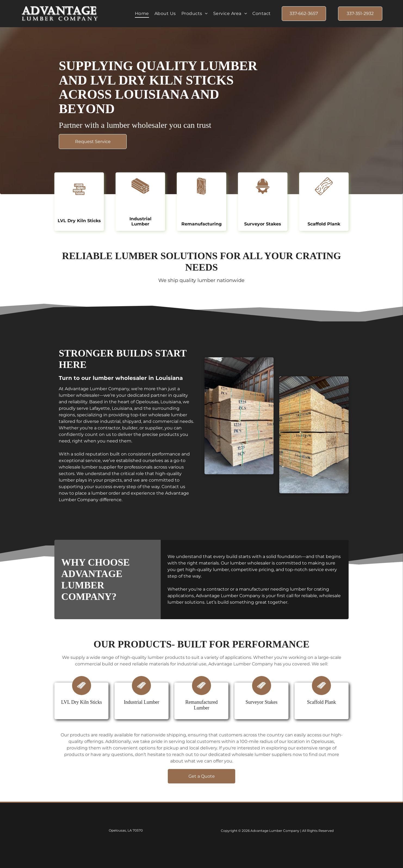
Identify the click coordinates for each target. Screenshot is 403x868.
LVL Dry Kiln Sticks (79, 221)
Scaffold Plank (324, 224)
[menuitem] (142, 13)
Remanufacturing (201, 224)
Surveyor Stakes (263, 224)
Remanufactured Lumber (202, 705)
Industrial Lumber (140, 221)
